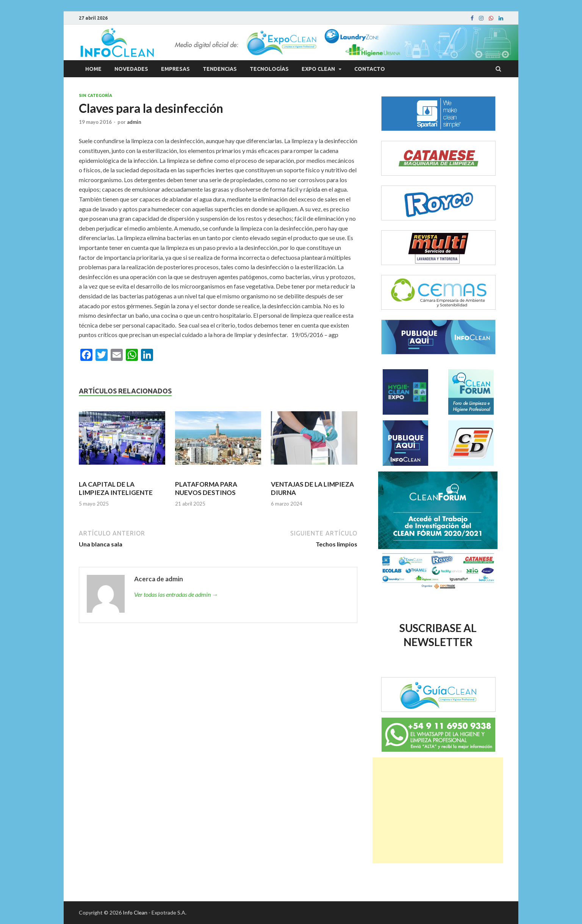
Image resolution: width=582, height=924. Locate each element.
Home (93, 69)
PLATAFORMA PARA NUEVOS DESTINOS (206, 488)
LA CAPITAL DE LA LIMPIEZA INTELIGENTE (116, 488)
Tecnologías (269, 69)
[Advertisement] (438, 810)
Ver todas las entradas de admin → (176, 594)
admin (134, 122)
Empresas (175, 69)
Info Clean (135, 912)
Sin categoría (95, 95)
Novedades (131, 69)
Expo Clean (318, 69)
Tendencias (220, 69)
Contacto (370, 69)
